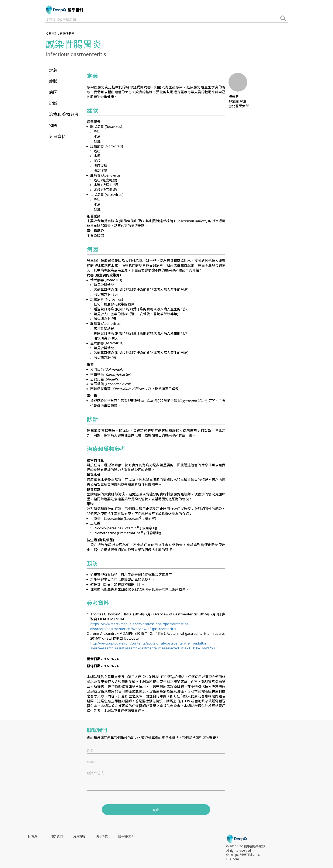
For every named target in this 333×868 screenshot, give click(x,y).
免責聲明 (79, 836)
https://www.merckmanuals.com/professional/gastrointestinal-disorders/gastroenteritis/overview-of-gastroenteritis (141, 626)
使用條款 (102, 836)
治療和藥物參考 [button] (64, 114)
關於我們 (57, 836)
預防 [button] (53, 125)
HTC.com (233, 859)
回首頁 (33, 836)
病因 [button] (53, 92)
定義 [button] (53, 70)
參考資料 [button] (57, 136)
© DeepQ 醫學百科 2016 (243, 855)
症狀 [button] (53, 81)
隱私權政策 (126, 836)
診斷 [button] (53, 103)
